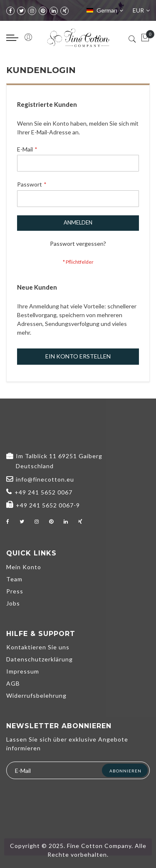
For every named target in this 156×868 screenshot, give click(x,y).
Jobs (13, 603)
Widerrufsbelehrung (36, 695)
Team (14, 579)
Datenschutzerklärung (40, 659)
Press (15, 591)
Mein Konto (24, 567)
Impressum (23, 671)
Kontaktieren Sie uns (38, 647)
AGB (13, 683)
